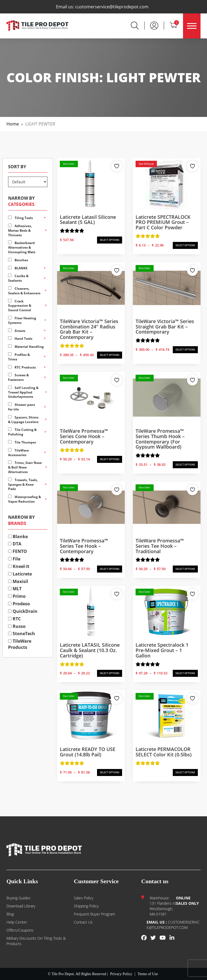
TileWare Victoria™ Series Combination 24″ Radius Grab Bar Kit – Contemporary (89, 329)
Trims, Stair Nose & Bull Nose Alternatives (25, 467)
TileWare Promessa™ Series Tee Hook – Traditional (160, 546)
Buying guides (18, 898)
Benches (18, 260)
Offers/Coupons (20, 930)
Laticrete (20, 574)
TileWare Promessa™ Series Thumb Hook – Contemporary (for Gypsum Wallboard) (160, 439)
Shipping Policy (86, 906)
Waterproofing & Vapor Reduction (25, 499)
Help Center (17, 922)
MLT (15, 589)
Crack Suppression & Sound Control (20, 306)
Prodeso (19, 604)
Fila (14, 559)
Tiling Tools (20, 218)
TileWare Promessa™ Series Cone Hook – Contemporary (84, 436)
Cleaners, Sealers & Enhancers (24, 291)
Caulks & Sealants (18, 278)
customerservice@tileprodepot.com (112, 7)
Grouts (17, 331)
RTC (14, 619)
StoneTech (22, 634)
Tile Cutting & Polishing (22, 432)
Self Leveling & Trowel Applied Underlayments (23, 392)
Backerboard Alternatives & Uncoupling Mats (22, 247)
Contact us (83, 922)
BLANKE (18, 268)
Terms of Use (148, 974)
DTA (15, 544)
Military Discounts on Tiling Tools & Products (36, 941)
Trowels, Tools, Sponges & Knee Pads (23, 484)
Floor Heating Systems (22, 320)
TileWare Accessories (18, 453)
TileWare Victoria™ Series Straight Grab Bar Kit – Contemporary (165, 327)
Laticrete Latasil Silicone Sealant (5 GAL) (88, 220)
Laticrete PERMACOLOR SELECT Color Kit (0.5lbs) (164, 752)
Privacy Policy (121, 974)
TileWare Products (20, 644)
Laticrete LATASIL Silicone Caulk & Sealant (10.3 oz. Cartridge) (90, 650)
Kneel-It (19, 566)
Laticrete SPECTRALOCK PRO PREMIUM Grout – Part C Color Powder (163, 222)
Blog (10, 914)
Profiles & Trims (19, 357)
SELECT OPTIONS (110, 240)
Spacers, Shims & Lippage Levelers (23, 420)
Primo (17, 596)
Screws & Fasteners (18, 377)
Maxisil (18, 581)
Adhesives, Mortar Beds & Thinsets (20, 230)
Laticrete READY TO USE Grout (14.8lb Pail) (88, 752)
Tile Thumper (22, 442)
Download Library (21, 906)
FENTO (18, 551)
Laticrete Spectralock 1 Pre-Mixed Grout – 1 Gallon (162, 650)
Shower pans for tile (22, 407)
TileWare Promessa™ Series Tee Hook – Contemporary (84, 546)
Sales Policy (84, 898)
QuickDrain (23, 611)
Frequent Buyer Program (94, 914)
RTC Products (22, 367)
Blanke (18, 537)
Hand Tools (20, 339)
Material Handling (26, 347)
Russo (17, 626)
